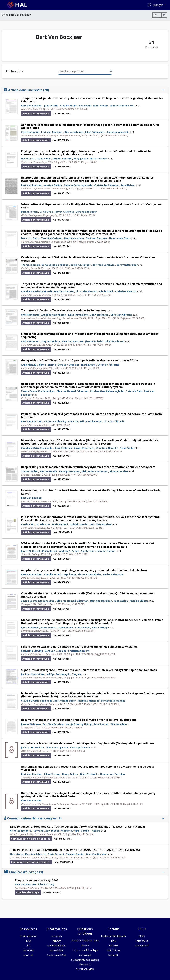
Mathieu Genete (64, 291)
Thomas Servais (30, 265)
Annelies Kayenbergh (54, 315)
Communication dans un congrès (84, 818)
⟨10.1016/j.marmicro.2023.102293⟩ (91, 242)
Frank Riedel (88, 365)
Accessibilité (57, 950)
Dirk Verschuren (74, 132)
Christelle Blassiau (86, 291)
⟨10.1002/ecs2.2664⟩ (71, 727)
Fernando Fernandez (113, 701)
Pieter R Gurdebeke (89, 574)
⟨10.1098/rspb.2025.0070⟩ (115, 136)
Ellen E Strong (100, 627)
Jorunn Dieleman (31, 724)
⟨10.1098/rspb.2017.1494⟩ (129, 804)
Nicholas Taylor (19, 831)
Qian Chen (52, 747)
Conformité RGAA (57, 955)
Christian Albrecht (118, 132)
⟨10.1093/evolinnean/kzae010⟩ (111, 188)
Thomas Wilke (29, 471)
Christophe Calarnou (106, 185)
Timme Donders (119, 471)
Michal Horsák (29, 212)
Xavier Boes (52, 831)
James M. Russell (31, 551)
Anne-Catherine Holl (122, 106)
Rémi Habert (101, 106)
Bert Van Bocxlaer (32, 106)
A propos (57, 936)
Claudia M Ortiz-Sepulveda (37, 448)
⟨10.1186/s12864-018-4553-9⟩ (69, 751)
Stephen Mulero (51, 341)
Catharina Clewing (55, 421)
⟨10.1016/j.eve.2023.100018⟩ (75, 268)
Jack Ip (50, 674)
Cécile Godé (106, 291)
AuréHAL (28, 955)
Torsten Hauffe (48, 471)
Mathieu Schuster (36, 854)
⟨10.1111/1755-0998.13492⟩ (96, 345)
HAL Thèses (113, 950)
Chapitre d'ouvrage (84, 872)
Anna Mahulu (29, 365)
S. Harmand (37, 831)
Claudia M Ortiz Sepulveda (76, 106)
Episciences (142, 941)
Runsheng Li (63, 674)
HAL (113, 941)
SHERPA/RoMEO (85, 969)
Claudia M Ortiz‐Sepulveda (37, 291)
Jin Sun (25, 674)
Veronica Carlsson (52, 238)
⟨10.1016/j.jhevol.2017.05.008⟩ (92, 501)
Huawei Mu (37, 674)
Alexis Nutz (28, 524)
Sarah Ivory (88, 551)
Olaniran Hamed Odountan (72, 391)
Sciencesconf (142, 945)
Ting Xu (76, 674)
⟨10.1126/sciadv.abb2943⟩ (85, 475)
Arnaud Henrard (62, 159)
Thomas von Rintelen (112, 774)
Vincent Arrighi (70, 831)
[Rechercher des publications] (111, 71)
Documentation (28, 936)
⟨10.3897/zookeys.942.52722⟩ (69, 604)
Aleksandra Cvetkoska (95, 471)
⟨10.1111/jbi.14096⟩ (89, 368)
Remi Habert (128, 185)
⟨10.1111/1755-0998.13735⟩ (97, 295)
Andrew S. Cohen (69, 551)
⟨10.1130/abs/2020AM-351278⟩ (110, 858)
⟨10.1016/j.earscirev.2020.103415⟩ (85, 528)
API (28, 945)
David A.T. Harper (80, 265)
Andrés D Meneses (88, 701)
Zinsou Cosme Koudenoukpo (38, 391)
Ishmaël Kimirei (106, 551)
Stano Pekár (44, 159)
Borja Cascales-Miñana (55, 265)
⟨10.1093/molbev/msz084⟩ (101, 678)
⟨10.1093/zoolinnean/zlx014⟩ (106, 777)
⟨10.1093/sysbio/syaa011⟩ (82, 631)
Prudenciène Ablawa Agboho (107, 391)
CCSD (142, 936)
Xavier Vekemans (84, 448)
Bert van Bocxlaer (86, 212)
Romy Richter (48, 627)
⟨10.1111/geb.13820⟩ (84, 215)
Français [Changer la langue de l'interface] (158, 5)
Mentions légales (57, 945)
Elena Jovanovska (69, 471)
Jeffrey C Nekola (64, 212)
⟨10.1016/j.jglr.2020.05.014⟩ (101, 654)
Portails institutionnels (113, 936)
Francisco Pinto (30, 238)
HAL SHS (113, 945)
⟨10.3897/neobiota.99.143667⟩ (71, 109)
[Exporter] (157, 15)
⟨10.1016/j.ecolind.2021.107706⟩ (86, 398)
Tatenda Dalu (134, 391)
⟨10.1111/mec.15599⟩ (60, 425)
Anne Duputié (76, 421)
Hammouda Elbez (120, 238)
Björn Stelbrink (47, 365)
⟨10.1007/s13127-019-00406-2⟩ (104, 704)
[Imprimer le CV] (164, 15)
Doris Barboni (60, 524)
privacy (57, 941)
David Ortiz (28, 159)
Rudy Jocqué (81, 159)
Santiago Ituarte (80, 747)
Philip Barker (50, 551)
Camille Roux (94, 421)
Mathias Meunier (74, 238)
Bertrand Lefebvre (104, 265)
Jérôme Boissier (94, 341)
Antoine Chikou (139, 601)
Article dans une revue (84, 90)
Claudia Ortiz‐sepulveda (78, 185)
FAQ (28, 941)
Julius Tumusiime (95, 132)
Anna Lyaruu (101, 724)
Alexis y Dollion (53, 185)
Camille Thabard (91, 831)
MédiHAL (113, 955)
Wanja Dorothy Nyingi (79, 724)
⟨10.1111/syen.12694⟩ (86, 162)
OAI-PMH (28, 950)
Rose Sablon (121, 601)
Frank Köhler (66, 627)
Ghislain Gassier (79, 524)
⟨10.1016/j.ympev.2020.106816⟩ (105, 451)
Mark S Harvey (98, 159)
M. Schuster (43, 524)
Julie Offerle (51, 106)
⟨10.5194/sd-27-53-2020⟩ (75, 554)
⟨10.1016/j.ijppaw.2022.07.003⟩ (129, 318)
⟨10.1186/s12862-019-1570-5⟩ (82, 578)
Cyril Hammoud (30, 132)
